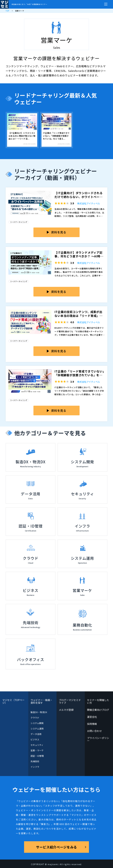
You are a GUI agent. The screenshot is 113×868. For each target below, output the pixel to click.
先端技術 (35, 761)
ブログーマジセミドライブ (70, 701)
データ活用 (36, 734)
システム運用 (37, 729)
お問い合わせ (94, 731)
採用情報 (92, 724)
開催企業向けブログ (98, 710)
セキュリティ (37, 745)
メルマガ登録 (66, 710)
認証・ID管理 (37, 756)
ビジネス (35, 739)
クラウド (35, 718)
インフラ (35, 767)
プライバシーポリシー (98, 739)
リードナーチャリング (19, 222)
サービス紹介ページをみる (56, 847)
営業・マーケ (37, 750)
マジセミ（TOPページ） (13, 701)
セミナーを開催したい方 (98, 701)
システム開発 (37, 723)
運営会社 (92, 717)
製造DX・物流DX (39, 712)
